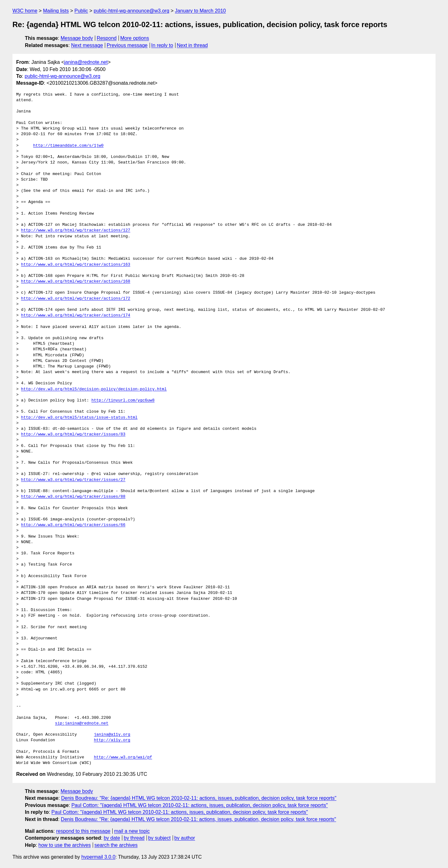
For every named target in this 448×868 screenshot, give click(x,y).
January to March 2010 (200, 11)
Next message (87, 45)
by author (185, 838)
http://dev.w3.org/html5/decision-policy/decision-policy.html (94, 389)
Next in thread (192, 45)
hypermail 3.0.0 (98, 857)
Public (81, 11)
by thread (134, 838)
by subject (159, 838)
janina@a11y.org (112, 735)
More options (135, 38)
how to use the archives (65, 845)
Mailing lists (56, 11)
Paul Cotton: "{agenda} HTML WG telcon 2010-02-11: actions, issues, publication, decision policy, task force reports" (199, 805)
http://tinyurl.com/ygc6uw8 (123, 401)
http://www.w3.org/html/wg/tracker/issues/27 (73, 480)
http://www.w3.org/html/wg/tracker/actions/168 (76, 282)
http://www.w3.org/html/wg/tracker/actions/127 (76, 230)
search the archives (116, 845)
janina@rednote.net (86, 62)
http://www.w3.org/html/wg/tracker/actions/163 (76, 265)
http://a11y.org (112, 740)
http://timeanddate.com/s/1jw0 (68, 146)
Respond (107, 38)
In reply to (162, 45)
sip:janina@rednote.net (82, 723)
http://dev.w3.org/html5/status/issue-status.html (79, 418)
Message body (77, 38)
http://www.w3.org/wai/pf (123, 757)
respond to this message (83, 831)
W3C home (25, 11)
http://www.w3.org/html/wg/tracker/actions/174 (76, 315)
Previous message (127, 45)
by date (112, 838)
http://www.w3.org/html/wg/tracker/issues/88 (73, 497)
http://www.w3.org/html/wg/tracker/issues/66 (73, 525)
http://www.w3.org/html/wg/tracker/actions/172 (76, 299)
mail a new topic (132, 831)
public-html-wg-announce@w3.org (131, 11)
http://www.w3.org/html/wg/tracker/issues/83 (73, 434)
